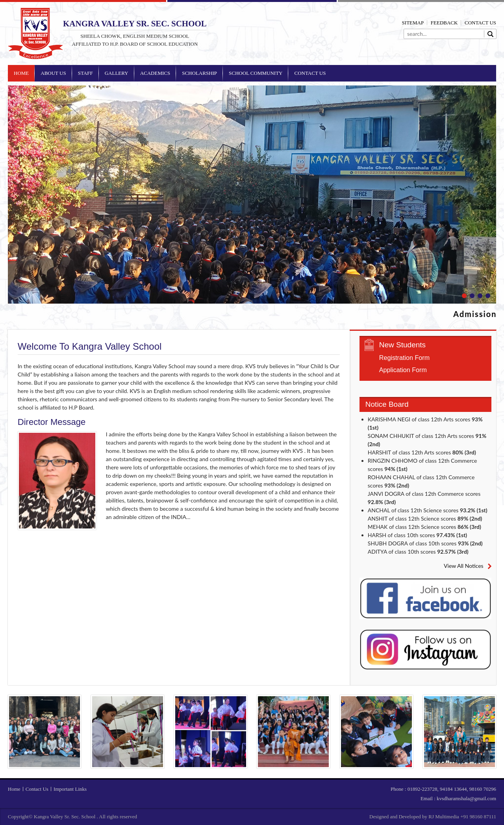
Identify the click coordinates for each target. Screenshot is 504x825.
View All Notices (464, 566)
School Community (256, 73)
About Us (53, 73)
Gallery (117, 73)
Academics (155, 73)
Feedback (444, 23)
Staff (85, 73)
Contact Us (480, 23)
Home (21, 73)
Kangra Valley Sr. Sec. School (35, 33)
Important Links (70, 789)
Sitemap (413, 23)
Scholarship (199, 73)
